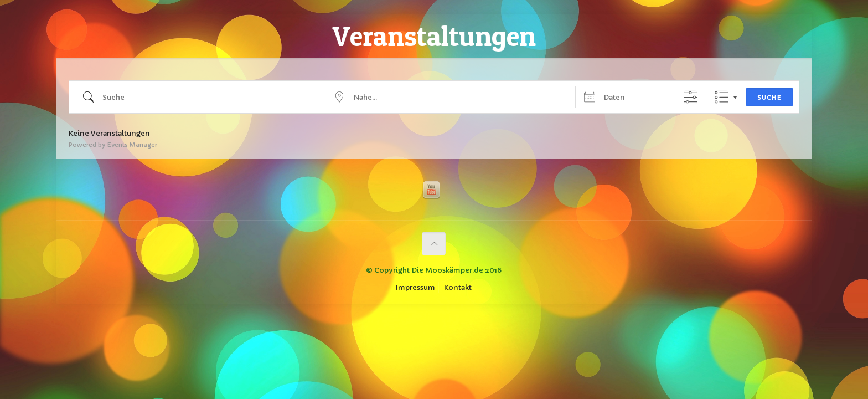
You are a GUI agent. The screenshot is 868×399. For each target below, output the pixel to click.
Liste (722, 97)
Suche (769, 98)
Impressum (415, 287)
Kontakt (458, 287)
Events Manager (132, 145)
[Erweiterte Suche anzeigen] (691, 97)
